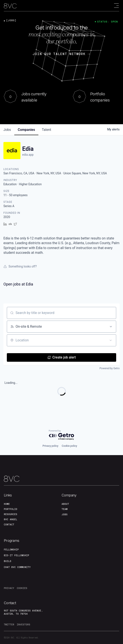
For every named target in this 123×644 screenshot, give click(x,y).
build (8, 561)
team (65, 509)
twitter (9, 625)
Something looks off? (20, 266)
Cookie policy (69, 446)
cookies (22, 588)
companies (26, 130)
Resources (11, 514)
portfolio (11, 509)
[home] (10, 6)
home (7, 504)
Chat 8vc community (17, 567)
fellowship (11, 550)
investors (24, 625)
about (65, 504)
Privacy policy (50, 446)
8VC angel (11, 519)
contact (9, 524)
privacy (9, 588)
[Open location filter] (111, 340)
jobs (7, 130)
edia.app (28, 155)
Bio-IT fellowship (17, 555)
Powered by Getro (110, 368)
